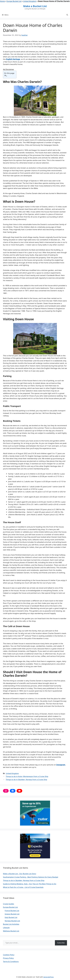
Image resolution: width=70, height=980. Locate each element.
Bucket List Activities (11, 924)
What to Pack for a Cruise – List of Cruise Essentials (23, 887)
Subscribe (61, 943)
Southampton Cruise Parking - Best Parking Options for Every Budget (31, 877)
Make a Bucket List (35, 6)
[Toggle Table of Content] (9, 76)
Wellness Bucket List (11, 931)
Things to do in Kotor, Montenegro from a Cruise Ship (27, 776)
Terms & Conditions (11, 961)
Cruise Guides (9, 904)
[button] (67, 15)
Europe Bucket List (14, 1)
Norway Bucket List (12, 921)
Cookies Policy (9, 955)
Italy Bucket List (11, 917)
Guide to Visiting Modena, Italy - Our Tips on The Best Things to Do (30, 884)
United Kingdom (30, 1)
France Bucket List (12, 911)
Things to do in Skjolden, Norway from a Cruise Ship (26, 779)
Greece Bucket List (12, 914)
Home (2, 1)
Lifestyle (6, 928)
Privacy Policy (8, 958)
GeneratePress (49, 977)
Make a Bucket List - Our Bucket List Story (20, 874)
